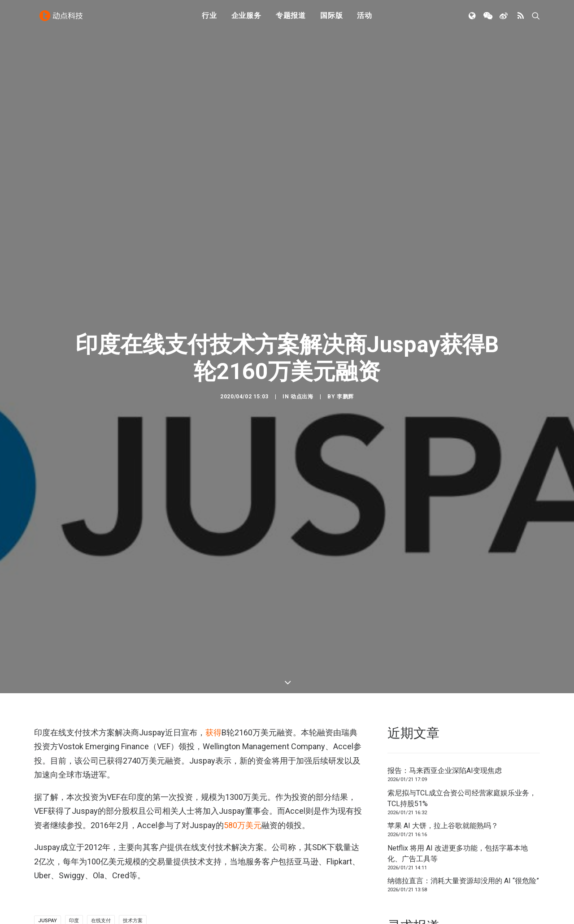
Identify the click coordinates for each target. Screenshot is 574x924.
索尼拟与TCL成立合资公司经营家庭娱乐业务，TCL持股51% (462, 754)
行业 (209, 19)
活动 (365, 19)
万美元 (243, 781)
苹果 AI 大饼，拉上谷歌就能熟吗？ (443, 781)
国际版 (331, 19)
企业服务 (246, 19)
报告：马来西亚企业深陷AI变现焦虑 (445, 726)
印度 (74, 876)
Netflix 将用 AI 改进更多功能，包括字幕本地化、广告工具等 (458, 809)
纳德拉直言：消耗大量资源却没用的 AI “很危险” (463, 836)
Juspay (48, 876)
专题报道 (291, 19)
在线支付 (101, 876)
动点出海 (302, 374)
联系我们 (509, 918)
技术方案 (133, 876)
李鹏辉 (345, 374)
